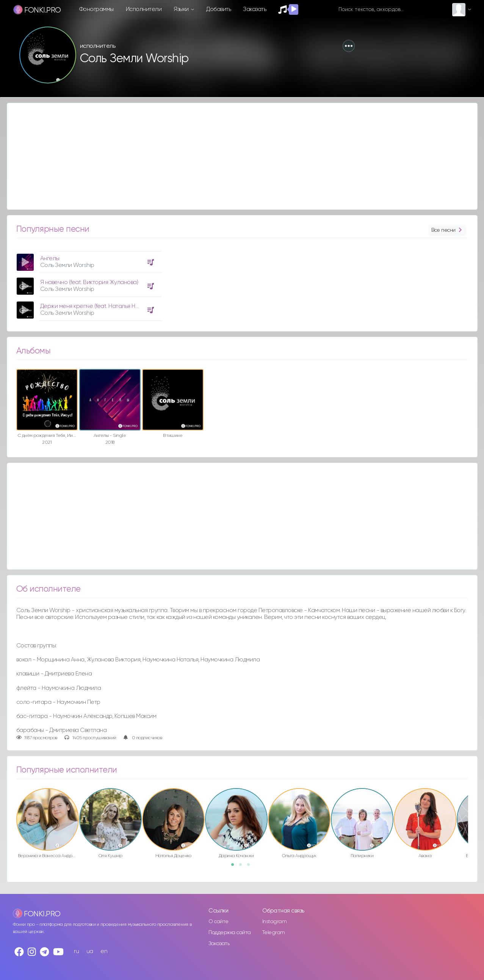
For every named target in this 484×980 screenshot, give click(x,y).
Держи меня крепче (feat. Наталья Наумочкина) (103, 306)
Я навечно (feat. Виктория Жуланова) (89, 282)
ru (76, 951)
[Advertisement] (235, 156)
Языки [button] (182, 9)
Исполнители (144, 9)
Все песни (447, 230)
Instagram (275, 922)
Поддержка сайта (230, 933)
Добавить (219, 9)
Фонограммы (96, 9)
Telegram (274, 933)
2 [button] (243, 867)
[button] (349, 46)
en (104, 951)
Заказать (255, 9)
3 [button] (251, 867)
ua (90, 951)
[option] (88, 283)
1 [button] (235, 867)
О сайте (219, 922)
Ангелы (50, 258)
